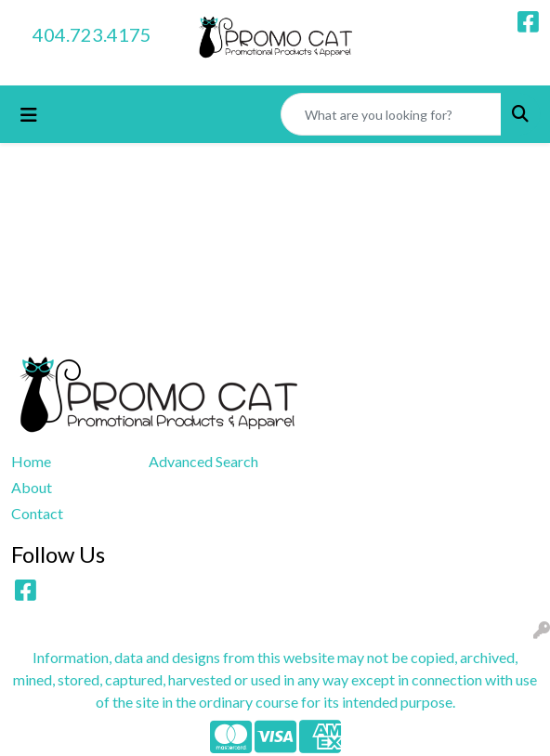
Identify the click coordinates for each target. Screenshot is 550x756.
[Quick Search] (391, 114)
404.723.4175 (92, 34)
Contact (37, 513)
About (32, 487)
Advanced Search (203, 461)
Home (31, 461)
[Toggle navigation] (29, 115)
